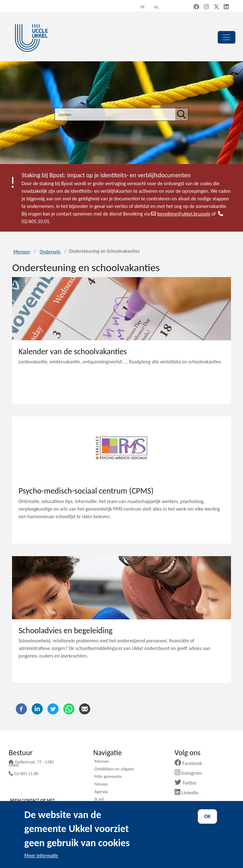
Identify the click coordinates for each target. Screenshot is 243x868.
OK (208, 816)
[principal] (227, 37)
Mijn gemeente (108, 777)
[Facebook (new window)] (196, 7)
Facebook (191, 763)
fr (142, 7)
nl (156, 7)
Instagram (191, 773)
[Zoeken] (182, 114)
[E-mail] (85, 708)
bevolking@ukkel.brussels (181, 214)
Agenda (101, 792)
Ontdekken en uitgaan (114, 769)
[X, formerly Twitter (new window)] (216, 7)
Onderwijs (50, 252)
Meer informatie (41, 856)
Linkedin (189, 793)
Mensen (22, 252)
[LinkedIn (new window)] (226, 7)
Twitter (188, 783)
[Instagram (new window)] (206, 7)
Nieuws (101, 785)
